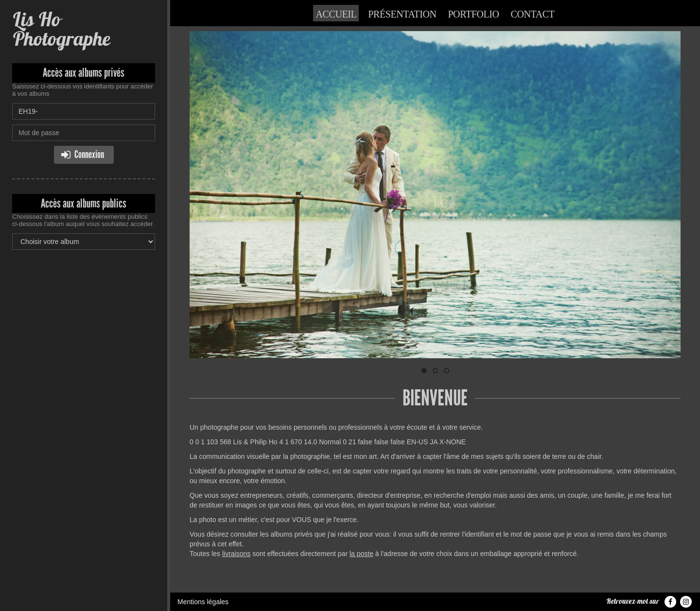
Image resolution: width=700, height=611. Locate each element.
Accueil (336, 14)
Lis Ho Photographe (61, 29)
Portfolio (473, 14)
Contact (533, 14)
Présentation (402, 14)
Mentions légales (203, 602)
